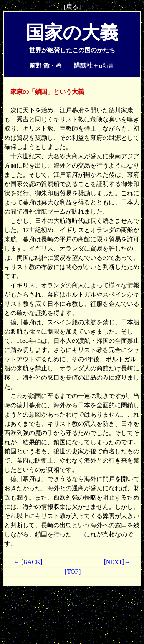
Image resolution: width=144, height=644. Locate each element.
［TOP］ (72, 572)
